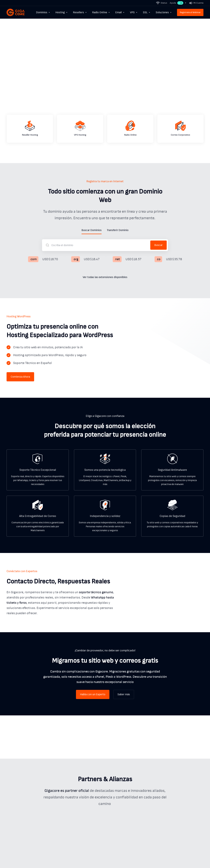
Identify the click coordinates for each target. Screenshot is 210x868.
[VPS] (134, 12)
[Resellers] (80, 12)
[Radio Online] (101, 12)
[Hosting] (62, 12)
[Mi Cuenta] (196, 3)
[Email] (120, 12)
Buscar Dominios (92, 230)
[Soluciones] (164, 12)
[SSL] (147, 12)
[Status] (162, 3)
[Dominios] (43, 12)
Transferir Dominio (118, 230)
